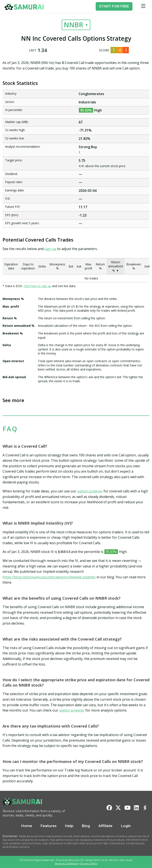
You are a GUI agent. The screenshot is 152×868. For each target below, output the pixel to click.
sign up (50, 249)
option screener (90, 491)
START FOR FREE (114, 6)
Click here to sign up (37, 286)
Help (69, 826)
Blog (86, 826)
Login (126, 826)
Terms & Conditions (66, 863)
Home (27, 826)
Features (49, 826)
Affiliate (105, 826)
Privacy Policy (89, 863)
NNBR (73, 25)
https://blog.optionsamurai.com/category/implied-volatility (49, 577)
